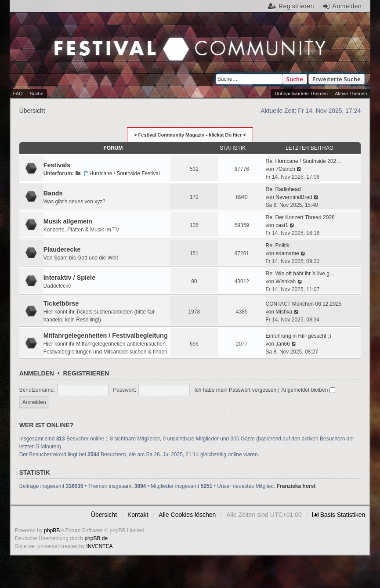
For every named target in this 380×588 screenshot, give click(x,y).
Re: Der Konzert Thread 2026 (300, 217)
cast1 (282, 225)
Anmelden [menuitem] (347, 6)
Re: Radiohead (283, 189)
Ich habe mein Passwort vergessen (235, 390)
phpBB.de (96, 538)
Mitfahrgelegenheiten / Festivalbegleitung (106, 335)
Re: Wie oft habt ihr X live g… (300, 274)
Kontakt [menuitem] (138, 515)
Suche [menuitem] (37, 94)
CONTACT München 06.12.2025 (304, 304)
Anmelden (37, 373)
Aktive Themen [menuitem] (351, 94)
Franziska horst (296, 486)
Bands (53, 193)
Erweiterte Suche (337, 79)
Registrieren (86, 373)
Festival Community (100, 50)
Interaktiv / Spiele (69, 278)
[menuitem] (339, 515)
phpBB (52, 530)
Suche (295, 79)
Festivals (57, 165)
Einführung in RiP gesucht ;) (299, 336)
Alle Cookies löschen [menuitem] (187, 515)
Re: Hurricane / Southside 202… (304, 161)
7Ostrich (285, 169)
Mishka (284, 312)
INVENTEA (99, 546)
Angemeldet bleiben (308, 390)
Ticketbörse (61, 303)
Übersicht (104, 515)
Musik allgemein (68, 221)
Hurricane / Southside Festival (121, 173)
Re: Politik (278, 245)
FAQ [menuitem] (18, 94)
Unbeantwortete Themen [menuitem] (301, 94)
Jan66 (283, 344)
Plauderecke (62, 249)
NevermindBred (294, 197)
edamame (287, 253)
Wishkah (286, 281)
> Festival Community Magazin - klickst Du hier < (190, 135)
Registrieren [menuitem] (296, 6)
